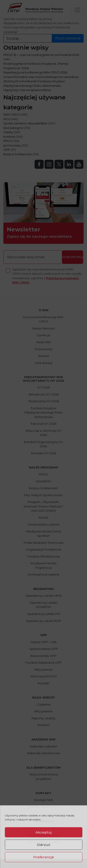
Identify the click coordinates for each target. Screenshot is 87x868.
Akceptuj (43, 832)
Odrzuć (44, 845)
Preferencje (44, 857)
